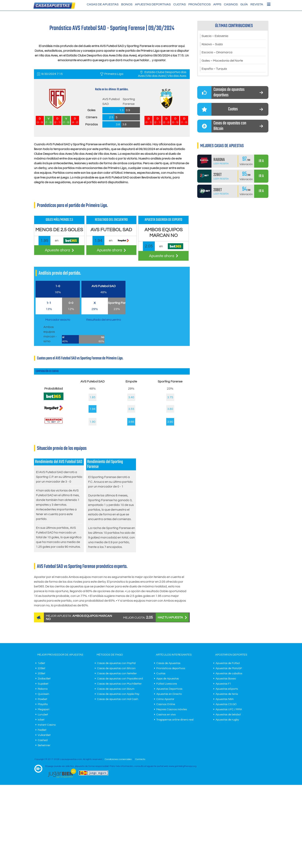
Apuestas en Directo (169, 694)
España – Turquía (214, 69)
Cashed (43, 740)
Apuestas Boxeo (226, 679)
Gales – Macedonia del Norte (222, 61)
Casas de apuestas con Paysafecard (120, 679)
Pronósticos (200, 4)
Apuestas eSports (227, 689)
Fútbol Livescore (167, 684)
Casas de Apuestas (103, 4)
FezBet (42, 730)
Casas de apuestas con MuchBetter (119, 684)
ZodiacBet (44, 679)
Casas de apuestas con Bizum (116, 689)
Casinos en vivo (166, 715)
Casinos (231, 4)
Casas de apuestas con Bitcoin (116, 668)
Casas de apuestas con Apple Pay (118, 694)
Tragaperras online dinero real (175, 720)
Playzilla (43, 704)
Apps (217, 4)
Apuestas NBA (225, 699)
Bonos (127, 4)
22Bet (42, 668)
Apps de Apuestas (168, 679)
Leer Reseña (221, 164)
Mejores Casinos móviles (172, 709)
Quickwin (43, 694)
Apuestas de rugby (227, 720)
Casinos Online (166, 704)
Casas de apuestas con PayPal (116, 663)
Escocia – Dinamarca (217, 53)
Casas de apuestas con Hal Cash (118, 699)
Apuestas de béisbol (228, 715)
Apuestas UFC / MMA (229, 709)
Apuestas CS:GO (226, 704)
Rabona (43, 689)
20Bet (42, 674)
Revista (257, 4)
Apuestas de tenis (227, 694)
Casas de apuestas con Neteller (117, 674)
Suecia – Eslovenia (215, 36)
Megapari (44, 709)
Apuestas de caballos (229, 674)
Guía (244, 4)
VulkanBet (44, 735)
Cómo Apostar (165, 699)
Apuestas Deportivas (153, 4)
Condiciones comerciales (118, 759)
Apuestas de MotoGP (229, 668)
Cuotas (180, 4)
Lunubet (43, 715)
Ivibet (41, 720)
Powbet (42, 699)
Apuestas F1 (223, 684)
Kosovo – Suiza (212, 44)
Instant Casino (47, 725)
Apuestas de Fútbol (228, 663)
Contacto (140, 759)
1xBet (41, 663)
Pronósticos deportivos (171, 668)
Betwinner (44, 745)
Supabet (43, 684)
